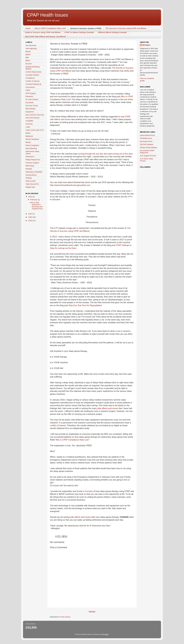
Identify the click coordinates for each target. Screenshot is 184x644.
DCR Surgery (31, 93)
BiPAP (28, 55)
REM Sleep (30, 166)
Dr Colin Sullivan (32, 99)
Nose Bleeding (31, 148)
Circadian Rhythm (32, 75)
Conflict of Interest (33, 81)
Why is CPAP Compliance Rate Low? (50, 28)
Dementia (29, 96)
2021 (30, 214)
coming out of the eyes (122, 154)
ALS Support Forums (148, 156)
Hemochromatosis (33, 118)
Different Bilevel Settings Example (112, 32)
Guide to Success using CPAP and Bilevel (43, 32)
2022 (30, 197)
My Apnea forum (146, 141)
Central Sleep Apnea (33, 72)
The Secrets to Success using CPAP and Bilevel (126, 28)
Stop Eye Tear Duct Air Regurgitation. (86, 305)
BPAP (28, 61)
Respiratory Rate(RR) (34, 172)
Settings (29, 178)
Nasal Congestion (32, 145)
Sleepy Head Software (148, 147)
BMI (27, 58)
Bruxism (29, 64)
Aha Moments (31, 45)
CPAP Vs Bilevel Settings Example (79, 32)
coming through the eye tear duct (93, 154)
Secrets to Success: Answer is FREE (86, 28)
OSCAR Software (147, 144)
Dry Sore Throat (32, 106)
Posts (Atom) (65, 617)
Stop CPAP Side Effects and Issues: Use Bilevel (45, 36)
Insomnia (29, 124)
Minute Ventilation (32, 139)
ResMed (29, 169)
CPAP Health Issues (47, 15)
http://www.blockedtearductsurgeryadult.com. (70, 185)
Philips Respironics (33, 160)
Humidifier (29, 121)
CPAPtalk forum (146, 138)
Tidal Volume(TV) (32, 184)
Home (28, 28)
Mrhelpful (146, 45)
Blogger (106, 634)
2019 (30, 221)
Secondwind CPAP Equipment (147, 152)
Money (28, 142)
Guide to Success (85, 491)
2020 (30, 217)
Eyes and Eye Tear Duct (35, 115)
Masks (28, 133)
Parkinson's (30, 157)
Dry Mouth (30, 103)
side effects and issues (108, 408)
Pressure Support (32, 163)
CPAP (28, 90)
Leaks (28, 127)
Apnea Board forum (147, 135)
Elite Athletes (31, 109)
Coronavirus (30, 87)
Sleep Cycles (31, 181)
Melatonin (29, 136)
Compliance (30, 78)
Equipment (30, 112)
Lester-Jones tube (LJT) (35, 130)
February (34, 200)
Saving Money (31, 175)
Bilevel (28, 52)
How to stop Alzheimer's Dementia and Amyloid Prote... (37, 206)
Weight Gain (30, 187)
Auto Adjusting (31, 48)
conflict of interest (58, 425)
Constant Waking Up (33, 84)
